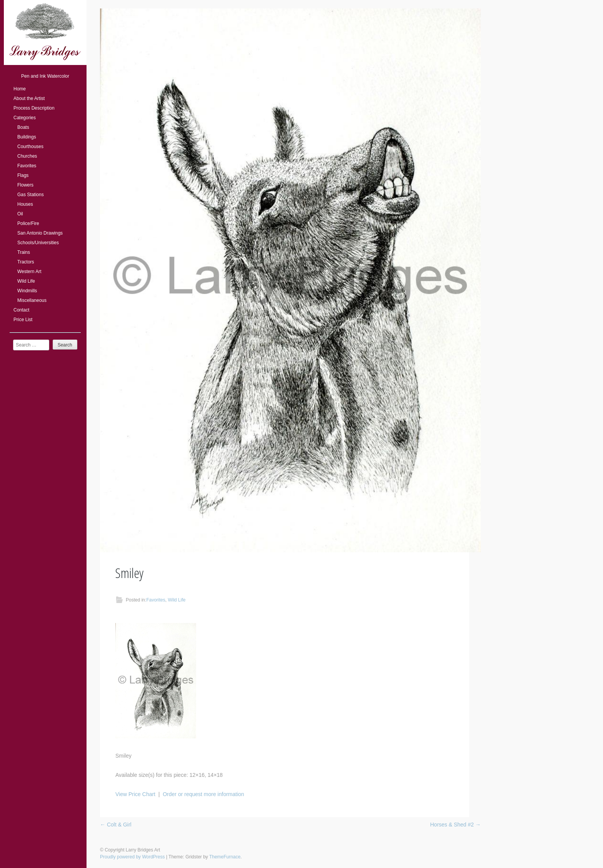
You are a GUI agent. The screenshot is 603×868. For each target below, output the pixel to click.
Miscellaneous (32, 300)
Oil (20, 214)
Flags (23, 175)
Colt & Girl (116, 825)
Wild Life (26, 281)
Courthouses (30, 147)
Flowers (25, 185)
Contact (21, 310)
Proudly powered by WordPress (132, 857)
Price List (23, 320)
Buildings (27, 137)
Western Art (29, 272)
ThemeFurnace (225, 857)
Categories (25, 118)
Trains (24, 252)
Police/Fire (28, 223)
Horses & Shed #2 (455, 825)
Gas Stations (31, 195)
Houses (25, 204)
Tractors (26, 262)
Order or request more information (203, 794)
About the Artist (29, 98)
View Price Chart (135, 794)
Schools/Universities (38, 243)
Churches (27, 156)
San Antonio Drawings (40, 233)
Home (20, 89)
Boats (23, 127)
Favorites (27, 166)
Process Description (34, 108)
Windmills (27, 291)
